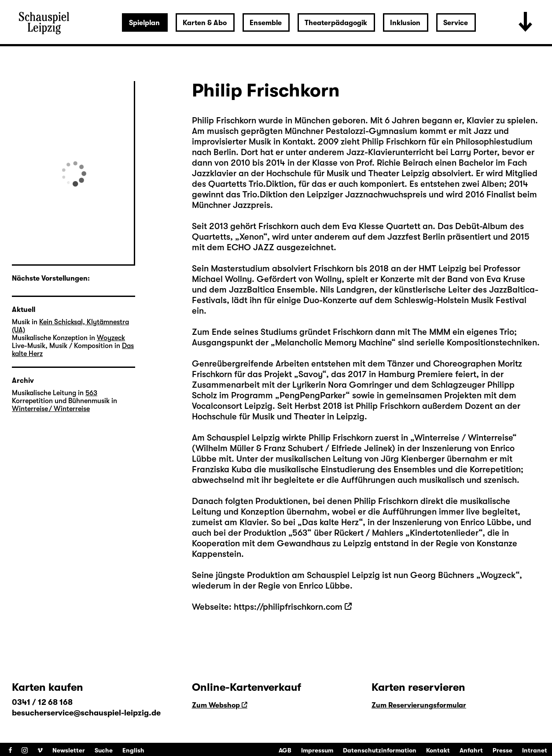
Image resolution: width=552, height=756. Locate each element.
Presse (502, 750)
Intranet (535, 750)
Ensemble (266, 23)
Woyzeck (498, 575)
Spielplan (144, 23)
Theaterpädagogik (336, 23)
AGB (285, 750)
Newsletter (69, 750)
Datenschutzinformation (380, 750)
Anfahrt (471, 750)
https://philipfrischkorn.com (288, 607)
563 (300, 533)
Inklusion (405, 23)
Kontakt (438, 750)
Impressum (317, 750)
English (133, 750)
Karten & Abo (205, 23)
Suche (104, 750)
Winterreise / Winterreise (463, 438)
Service (456, 23)
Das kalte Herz (330, 522)
